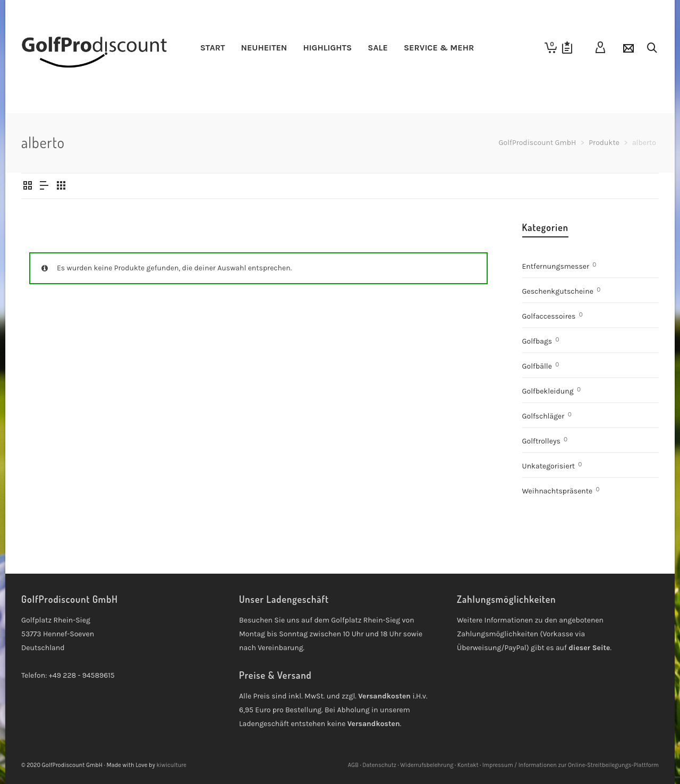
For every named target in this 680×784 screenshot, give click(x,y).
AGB (353, 765)
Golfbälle (537, 366)
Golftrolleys (541, 441)
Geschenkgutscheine (558, 291)
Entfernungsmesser (556, 266)
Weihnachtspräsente (558, 491)
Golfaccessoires (549, 316)
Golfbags (537, 341)
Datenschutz (379, 765)
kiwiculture (171, 765)
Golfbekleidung (548, 391)
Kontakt (468, 765)
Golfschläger (543, 416)
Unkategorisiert (549, 466)
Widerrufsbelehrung (427, 765)
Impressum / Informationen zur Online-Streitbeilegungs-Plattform (571, 765)
